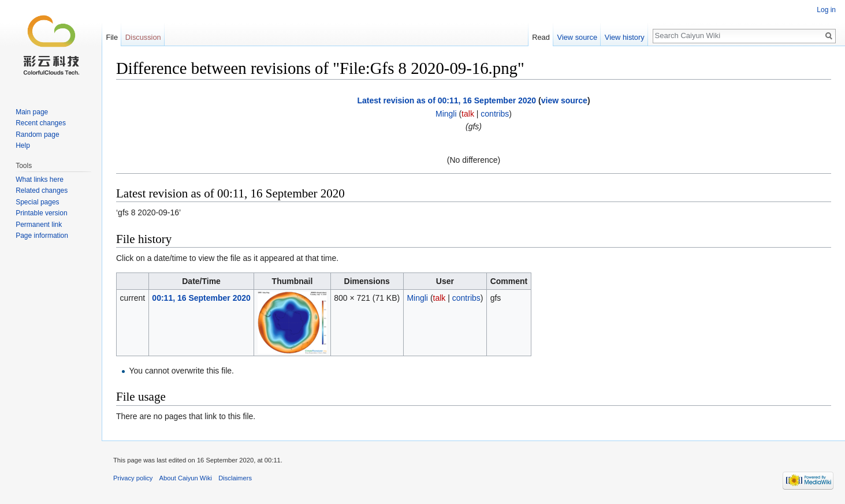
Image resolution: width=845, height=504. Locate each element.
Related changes (42, 191)
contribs (495, 114)
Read (541, 37)
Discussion (143, 37)
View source (577, 37)
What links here (40, 180)
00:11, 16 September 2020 (201, 298)
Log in (826, 10)
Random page (37, 135)
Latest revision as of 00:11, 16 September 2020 (446, 100)
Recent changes (41, 123)
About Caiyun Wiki (186, 478)
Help (23, 145)
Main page (32, 112)
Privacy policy (133, 478)
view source (564, 100)
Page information (42, 236)
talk (468, 114)
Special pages (37, 202)
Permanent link (39, 225)
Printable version (41, 213)
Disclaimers (235, 478)
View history (625, 37)
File (112, 37)
